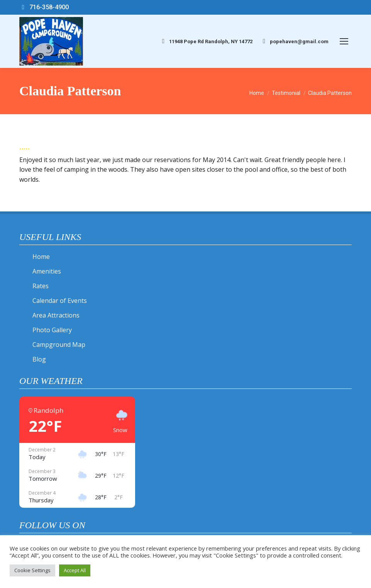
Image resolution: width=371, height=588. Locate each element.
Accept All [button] (75, 570)
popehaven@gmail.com (294, 41)
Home (41, 257)
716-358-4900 (44, 7)
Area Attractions (56, 315)
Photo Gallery (52, 330)
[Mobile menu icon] (344, 41)
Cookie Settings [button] (32, 570)
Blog (39, 359)
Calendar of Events (60, 301)
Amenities (47, 271)
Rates (41, 286)
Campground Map (59, 345)
